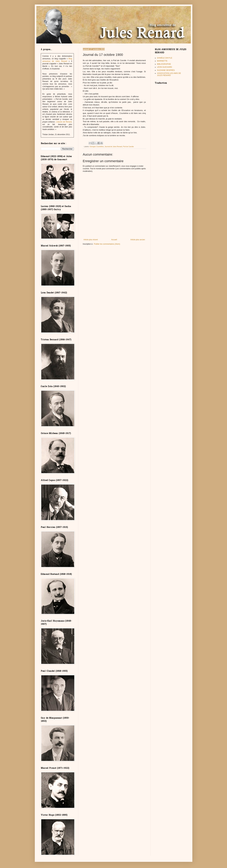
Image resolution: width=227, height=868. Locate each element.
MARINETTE (162, 61)
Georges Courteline (97, 147)
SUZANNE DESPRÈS (166, 70)
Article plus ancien (138, 240)
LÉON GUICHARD (165, 67)
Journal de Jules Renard (113, 147)
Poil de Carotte (128, 147)
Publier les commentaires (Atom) (107, 244)
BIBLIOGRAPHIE (164, 64)
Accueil (114, 240)
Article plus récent (91, 240)
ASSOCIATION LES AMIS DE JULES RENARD (169, 74)
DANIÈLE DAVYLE (165, 58)
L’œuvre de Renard (64, 122)
